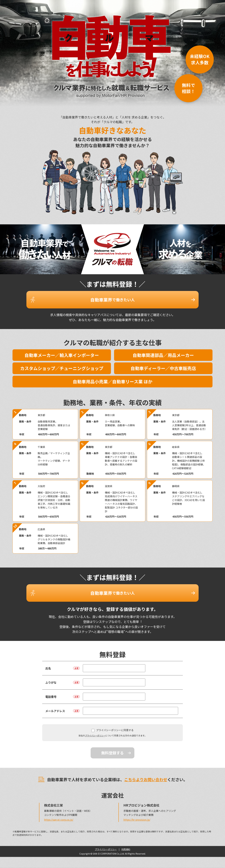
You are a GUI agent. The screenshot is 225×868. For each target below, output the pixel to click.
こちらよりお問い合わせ (146, 770)
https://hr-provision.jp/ (137, 810)
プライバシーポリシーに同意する (112, 721)
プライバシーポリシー (95, 726)
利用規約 (126, 840)
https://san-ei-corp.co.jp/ (59, 810)
